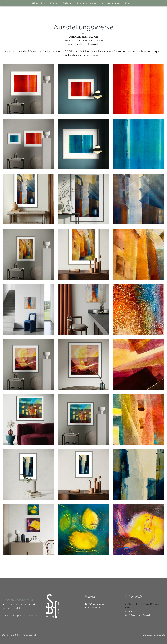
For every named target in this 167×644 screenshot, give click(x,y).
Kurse (54, 3)
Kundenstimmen (87, 3)
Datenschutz (159, 635)
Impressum (148, 635)
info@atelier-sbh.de (96, 604)
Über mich (39, 3)
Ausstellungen (111, 3)
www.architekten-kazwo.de (84, 44)
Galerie (67, 3)
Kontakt (130, 3)
